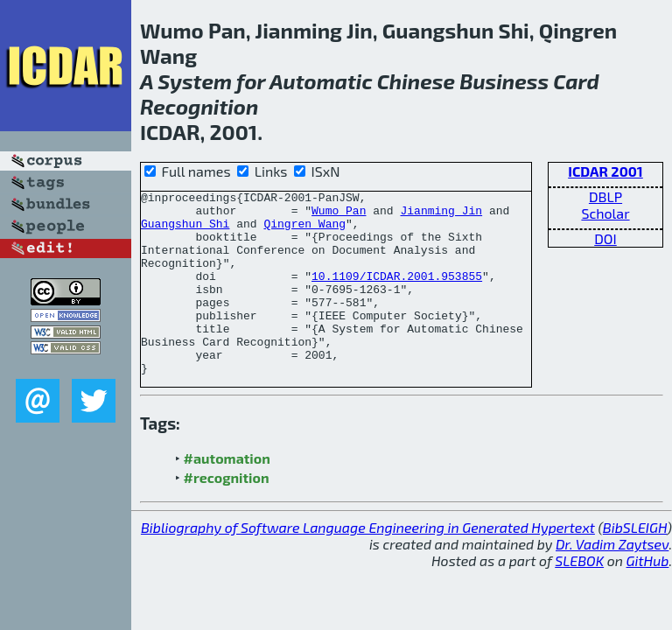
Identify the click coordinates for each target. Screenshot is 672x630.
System (195, 81)
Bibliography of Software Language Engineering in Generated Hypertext (368, 564)
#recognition (227, 514)
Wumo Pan (339, 215)
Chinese (416, 81)
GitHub (648, 597)
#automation (227, 495)
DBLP (605, 196)
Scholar (605, 213)
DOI (605, 238)
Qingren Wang (304, 231)
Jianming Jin (441, 215)
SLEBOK (579, 597)
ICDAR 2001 (605, 171)
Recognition (199, 106)
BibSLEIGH (635, 564)
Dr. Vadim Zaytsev (612, 581)
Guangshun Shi (185, 231)
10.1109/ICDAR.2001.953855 (397, 294)
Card (576, 81)
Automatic (321, 81)
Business (504, 81)
